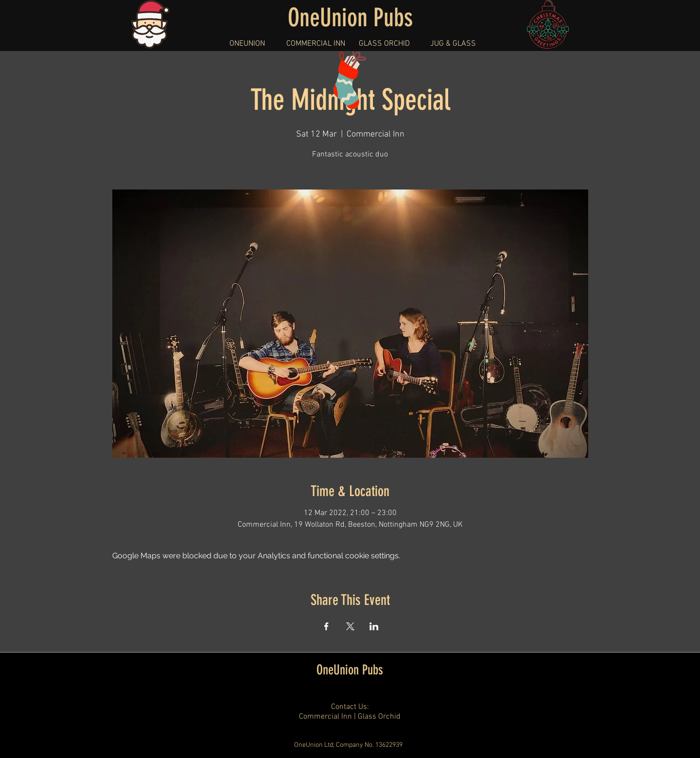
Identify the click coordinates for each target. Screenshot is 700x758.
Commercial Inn (325, 717)
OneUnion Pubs (350, 670)
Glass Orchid (379, 717)
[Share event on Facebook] (326, 626)
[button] (247, 44)
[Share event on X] (350, 626)
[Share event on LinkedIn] (374, 626)
